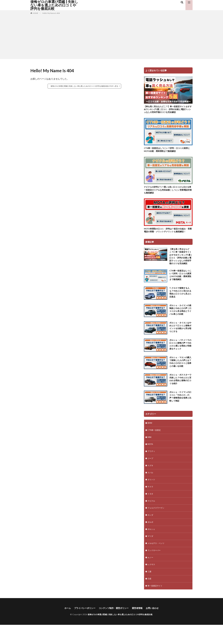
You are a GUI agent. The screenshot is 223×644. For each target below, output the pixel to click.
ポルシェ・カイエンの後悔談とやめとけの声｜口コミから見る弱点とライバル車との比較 (180, 322)
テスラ (151, 501)
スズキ (151, 479)
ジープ (151, 472)
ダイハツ (152, 494)
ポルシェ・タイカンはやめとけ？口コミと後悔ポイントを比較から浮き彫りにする (180, 339)
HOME (35, 13)
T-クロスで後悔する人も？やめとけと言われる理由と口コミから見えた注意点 (180, 304)
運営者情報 (139, 627)
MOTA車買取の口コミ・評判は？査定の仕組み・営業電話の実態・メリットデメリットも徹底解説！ (167, 234)
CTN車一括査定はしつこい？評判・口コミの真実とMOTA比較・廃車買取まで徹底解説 (168, 151)
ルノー (151, 575)
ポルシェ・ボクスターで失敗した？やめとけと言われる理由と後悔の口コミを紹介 (180, 391)
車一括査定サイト (156, 605)
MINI (150, 449)
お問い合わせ (154, 627)
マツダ (151, 553)
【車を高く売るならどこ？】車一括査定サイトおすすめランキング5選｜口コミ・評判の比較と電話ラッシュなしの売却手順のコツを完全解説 (168, 110)
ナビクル (152, 516)
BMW (150, 435)
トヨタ (151, 509)
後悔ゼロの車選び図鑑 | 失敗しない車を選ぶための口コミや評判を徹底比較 (54, 5)
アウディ (152, 464)
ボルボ (151, 538)
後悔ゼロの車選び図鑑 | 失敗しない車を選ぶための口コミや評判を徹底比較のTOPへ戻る (84, 86)
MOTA (151, 457)
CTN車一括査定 (155, 442)
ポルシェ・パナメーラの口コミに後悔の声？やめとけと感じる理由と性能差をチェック (180, 356)
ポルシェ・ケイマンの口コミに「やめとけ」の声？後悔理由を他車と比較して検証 (180, 408)
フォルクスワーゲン (157, 523)
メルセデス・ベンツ (157, 560)
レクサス (152, 583)
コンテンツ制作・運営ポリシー (114, 627)
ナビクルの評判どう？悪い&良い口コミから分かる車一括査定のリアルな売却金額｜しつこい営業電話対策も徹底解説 (168, 192)
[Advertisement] (111, 36)
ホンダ (151, 531)
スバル (151, 486)
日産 (150, 597)
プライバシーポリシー (83, 627)
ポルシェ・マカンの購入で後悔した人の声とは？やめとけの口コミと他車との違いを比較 (180, 374)
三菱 (150, 590)
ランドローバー (155, 568)
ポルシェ (152, 546)
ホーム (65, 627)
